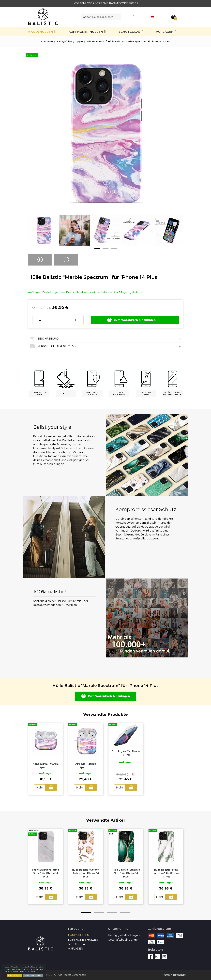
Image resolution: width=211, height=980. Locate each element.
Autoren (173, 975)
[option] (44, 233)
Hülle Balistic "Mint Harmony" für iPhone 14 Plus (166, 873)
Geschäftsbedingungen (124, 940)
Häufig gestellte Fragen (124, 935)
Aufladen (165, 32)
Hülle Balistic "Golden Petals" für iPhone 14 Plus (86, 873)
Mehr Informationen (33, 975)
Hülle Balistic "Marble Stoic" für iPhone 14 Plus (46, 873)
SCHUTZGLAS (129, 32)
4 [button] (125, 913)
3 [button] (114, 249)
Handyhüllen (41, 32)
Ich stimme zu (14, 975)
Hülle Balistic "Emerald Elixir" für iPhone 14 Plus (126, 873)
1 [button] (97, 249)
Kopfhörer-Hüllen (86, 32)
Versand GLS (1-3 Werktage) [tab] (106, 346)
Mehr (39, 788)
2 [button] (105, 249)
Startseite (47, 42)
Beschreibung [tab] (106, 339)
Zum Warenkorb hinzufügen (132, 320)
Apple (79, 42)
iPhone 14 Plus (95, 42)
